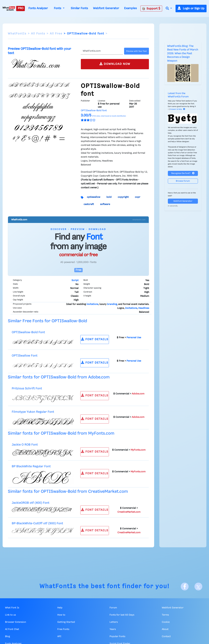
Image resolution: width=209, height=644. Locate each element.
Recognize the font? (183, 173)
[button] (169, 9)
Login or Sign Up (191, 8)
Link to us (10, 615)
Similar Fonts (79, 8)
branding (112, 304)
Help (60, 608)
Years (113, 629)
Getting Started (66, 622)
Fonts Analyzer (38, 8)
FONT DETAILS (95, 339)
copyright (123, 197)
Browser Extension (16, 622)
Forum (113, 608)
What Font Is (12, 608)
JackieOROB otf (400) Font (31, 503)
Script (75, 280)
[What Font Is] (9, 8)
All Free (56, 34)
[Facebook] (185, 587)
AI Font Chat (12, 629)
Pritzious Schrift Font (27, 388)
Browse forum (183, 181)
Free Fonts (63, 629)
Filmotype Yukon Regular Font (33, 412)
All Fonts (38, 34)
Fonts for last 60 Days (122, 615)
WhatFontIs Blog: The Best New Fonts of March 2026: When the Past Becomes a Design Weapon (183, 53)
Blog (8, 636)
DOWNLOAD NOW (115, 64)
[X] (198, 587)
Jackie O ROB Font (25, 445)
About (165, 629)
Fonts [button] (58, 8)
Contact (166, 636)
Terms (165, 615)
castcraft (89, 204)
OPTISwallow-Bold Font (28, 332)
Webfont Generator (106, 8)
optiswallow (94, 197)
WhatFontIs (17, 34)
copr (138, 197)
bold (109, 197)
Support (151, 8)
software (105, 204)
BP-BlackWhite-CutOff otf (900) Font (37, 523)
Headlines (144, 308)
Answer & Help (178, 109)
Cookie (166, 622)
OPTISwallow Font (25, 356)
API (59, 636)
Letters (114, 622)
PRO (21, 8)
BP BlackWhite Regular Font (31, 466)
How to (61, 615)
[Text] (102, 51)
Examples (130, 8)
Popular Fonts (117, 636)
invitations (92, 304)
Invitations (131, 308)
